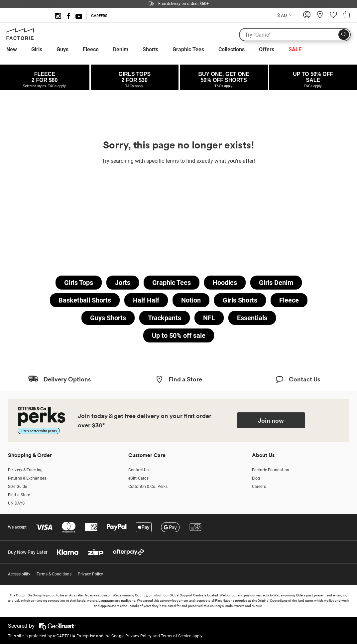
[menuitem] (18, 50)
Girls (37, 49)
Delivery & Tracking (25, 470)
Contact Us (138, 470)
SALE (295, 49)
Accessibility (19, 574)
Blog (256, 478)
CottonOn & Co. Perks (148, 487)
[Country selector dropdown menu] (285, 15)
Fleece (91, 49)
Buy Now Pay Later (28, 552)
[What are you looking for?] (295, 35)
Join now (271, 420)
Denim (121, 49)
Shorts (150, 49)
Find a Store (19, 495)
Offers (267, 49)
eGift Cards (138, 478)
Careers (259, 487)
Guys (62, 49)
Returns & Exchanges (27, 478)
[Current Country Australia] (285, 16)
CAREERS (99, 16)
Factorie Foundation (271, 470)
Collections (232, 49)
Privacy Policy (90, 574)
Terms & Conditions (54, 574)
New (12, 49)
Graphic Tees (188, 49)
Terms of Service (176, 636)
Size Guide (17, 487)
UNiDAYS (16, 503)
